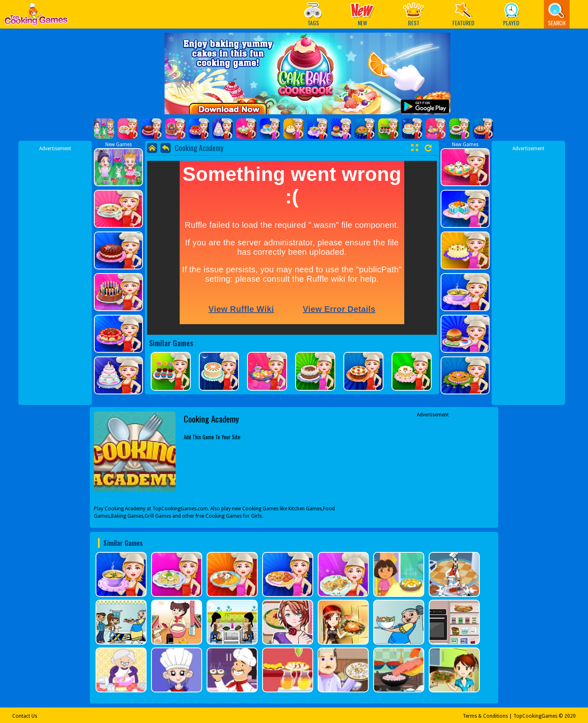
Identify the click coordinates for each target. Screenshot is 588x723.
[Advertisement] (55, 275)
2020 (570, 716)
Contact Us (25, 716)
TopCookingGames (535, 716)
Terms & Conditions (485, 716)
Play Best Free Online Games (36, 17)
